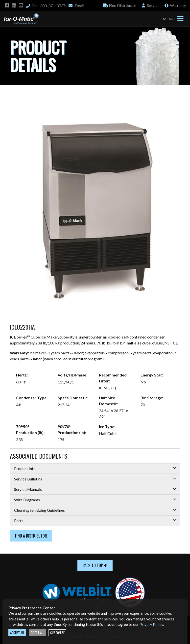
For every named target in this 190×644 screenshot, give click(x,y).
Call (46, 6)
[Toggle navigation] (180, 19)
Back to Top (95, 565)
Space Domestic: (73, 398)
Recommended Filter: (113, 378)
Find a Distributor (31, 536)
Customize (57, 633)
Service (150, 5)
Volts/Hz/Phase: (72, 375)
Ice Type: (107, 426)
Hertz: (22, 375)
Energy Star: (152, 375)
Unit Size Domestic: (108, 401)
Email (76, 6)
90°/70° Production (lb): (72, 429)
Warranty (175, 5)
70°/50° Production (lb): (30, 429)
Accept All (17, 633)
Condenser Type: (32, 398)
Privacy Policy (151, 624)
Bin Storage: (152, 398)
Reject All (37, 633)
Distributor (120, 5)
